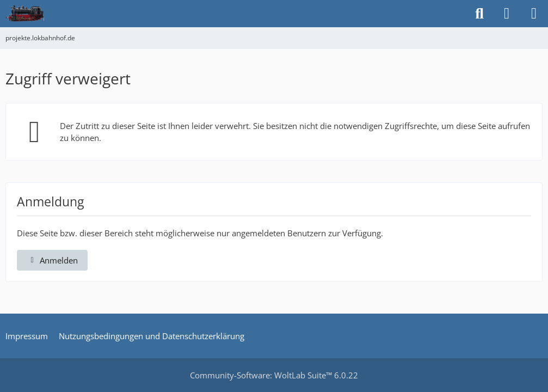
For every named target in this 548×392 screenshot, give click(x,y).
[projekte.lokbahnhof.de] (25, 14)
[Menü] (534, 14)
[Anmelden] (507, 14)
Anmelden (52, 260)
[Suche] (479, 14)
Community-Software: (274, 375)
